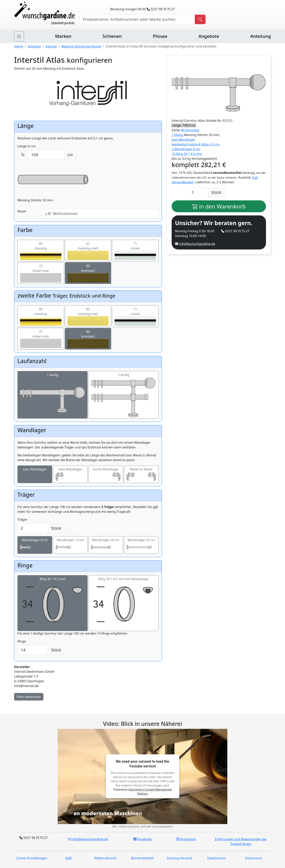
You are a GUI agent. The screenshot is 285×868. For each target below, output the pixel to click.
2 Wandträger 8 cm (186, 149)
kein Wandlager (35, 474)
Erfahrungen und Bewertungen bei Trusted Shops (241, 841)
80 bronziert (190, 130)
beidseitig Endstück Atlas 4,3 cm (195, 144)
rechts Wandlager (106, 474)
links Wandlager (70, 474)
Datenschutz (217, 858)
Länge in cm (26, 146)
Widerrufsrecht (106, 858)
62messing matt (88, 251)
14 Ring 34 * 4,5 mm (187, 154)
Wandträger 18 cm (106, 545)
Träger (22, 520)
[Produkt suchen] (200, 19)
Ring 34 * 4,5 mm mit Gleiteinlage (123, 603)
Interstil (51, 46)
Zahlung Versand (179, 858)
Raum (22, 211)
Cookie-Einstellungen (31, 858)
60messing (41, 251)
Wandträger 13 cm (70, 545)
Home (19, 46)
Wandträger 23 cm (141, 545)
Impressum (254, 858)
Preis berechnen (29, 697)
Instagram (186, 839)
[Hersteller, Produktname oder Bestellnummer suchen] (137, 19)
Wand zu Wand (141, 474)
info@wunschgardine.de (197, 244)
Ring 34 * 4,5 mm (53, 603)
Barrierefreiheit (143, 858)
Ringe (22, 641)
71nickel (135, 251)
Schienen (112, 36)
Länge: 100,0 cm (184, 125)
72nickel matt (41, 273)
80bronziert (88, 273)
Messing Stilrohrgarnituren (81, 46)
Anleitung (261, 36)
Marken (63, 36)
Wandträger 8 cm (35, 545)
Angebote (209, 36)
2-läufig (123, 395)
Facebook (142, 839)
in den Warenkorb (219, 206)
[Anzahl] (198, 192)
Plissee (160, 36)
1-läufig (53, 395)
